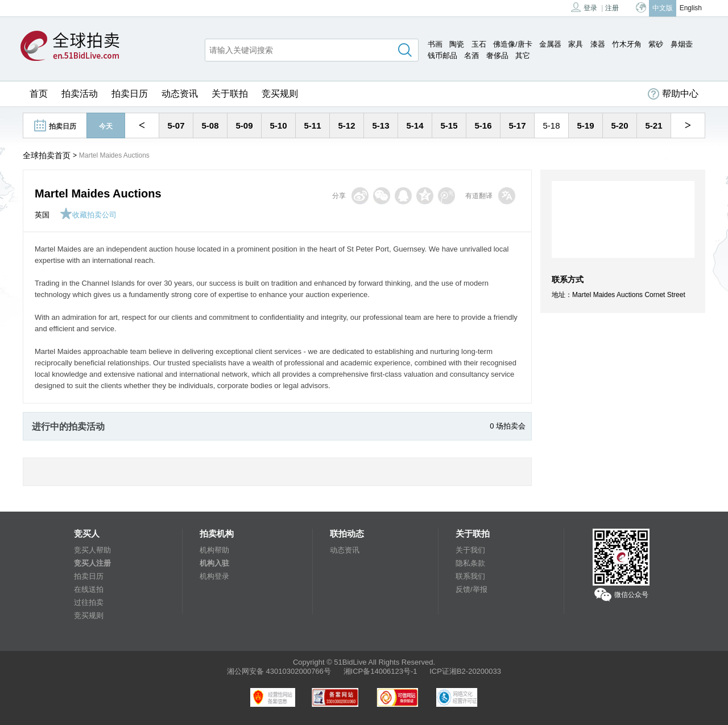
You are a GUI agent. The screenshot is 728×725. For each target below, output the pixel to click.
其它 (523, 55)
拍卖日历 (130, 94)
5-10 (278, 125)
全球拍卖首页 (47, 155)
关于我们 (470, 550)
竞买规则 (280, 94)
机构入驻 (214, 563)
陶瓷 (457, 44)
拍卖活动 (80, 94)
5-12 (346, 125)
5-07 (176, 125)
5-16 (483, 125)
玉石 (479, 44)
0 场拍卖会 (508, 426)
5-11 (312, 125)
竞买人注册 (92, 563)
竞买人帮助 (92, 550)
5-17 (517, 125)
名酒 (471, 55)
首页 (39, 94)
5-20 (619, 125)
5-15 (449, 125)
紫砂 (656, 44)
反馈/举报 (471, 589)
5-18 (551, 125)
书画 (435, 44)
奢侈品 (497, 55)
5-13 (380, 125)
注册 (612, 8)
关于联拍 (230, 94)
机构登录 (214, 576)
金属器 (550, 44)
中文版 (663, 8)
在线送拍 (89, 589)
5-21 (653, 125)
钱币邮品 (442, 55)
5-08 (210, 125)
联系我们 (470, 576)
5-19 (585, 125)
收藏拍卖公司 (88, 215)
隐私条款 (470, 563)
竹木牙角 (627, 44)
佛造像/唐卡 (513, 44)
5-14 (415, 125)
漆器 (598, 44)
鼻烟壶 (682, 44)
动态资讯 (180, 94)
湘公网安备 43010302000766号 (279, 671)
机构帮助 (214, 550)
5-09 (244, 125)
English (691, 8)
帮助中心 (673, 94)
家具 (576, 44)
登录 (584, 7)
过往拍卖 (89, 602)
